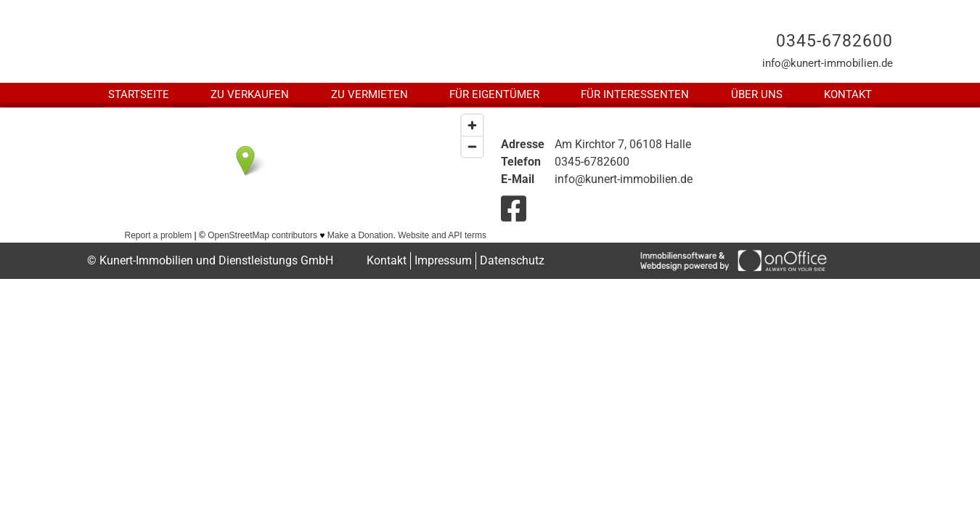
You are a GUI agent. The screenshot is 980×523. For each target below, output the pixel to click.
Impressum (443, 260)
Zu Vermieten (369, 94)
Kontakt (848, 94)
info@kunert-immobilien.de (828, 63)
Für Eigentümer (494, 94)
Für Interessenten (635, 94)
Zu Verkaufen (250, 94)
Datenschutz (512, 260)
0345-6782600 (834, 41)
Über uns (757, 94)
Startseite (139, 94)
